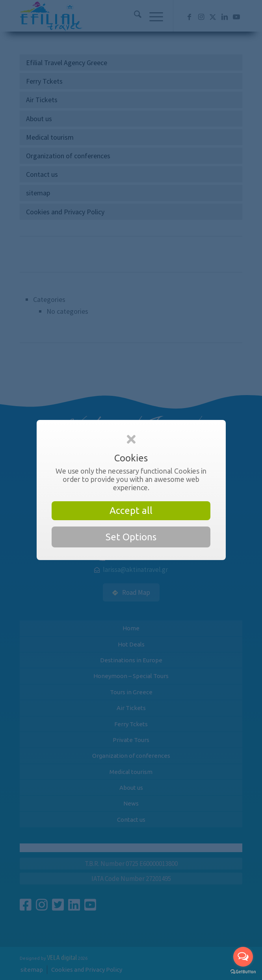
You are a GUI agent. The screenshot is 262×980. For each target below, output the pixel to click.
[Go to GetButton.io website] (243, 972)
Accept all (131, 511)
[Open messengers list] (243, 957)
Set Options (131, 537)
